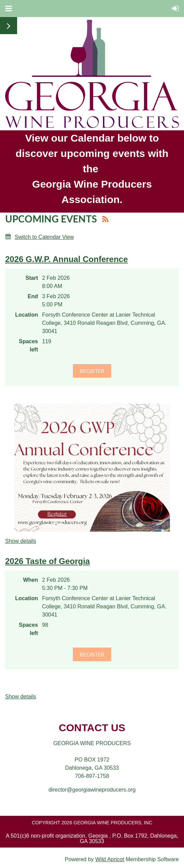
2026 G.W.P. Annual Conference (67, 259)
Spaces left (28, 345)
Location (27, 315)
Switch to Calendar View (44, 237)
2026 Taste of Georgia (48, 561)
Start (32, 278)
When (30, 580)
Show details (21, 541)
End (33, 296)
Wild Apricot (109, 859)
